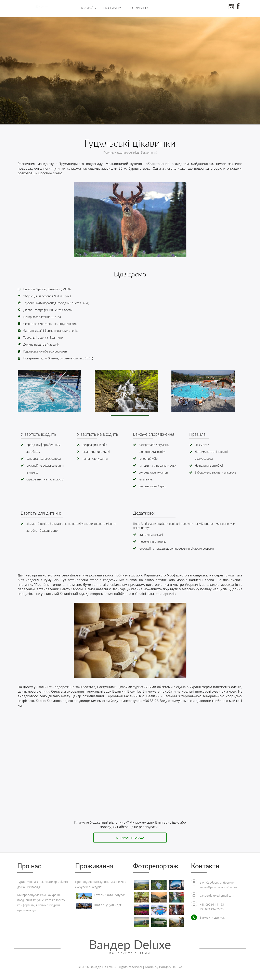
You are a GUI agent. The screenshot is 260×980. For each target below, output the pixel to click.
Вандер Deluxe (130, 946)
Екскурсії (88, 8)
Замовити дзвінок (208, 918)
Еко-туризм (112, 8)
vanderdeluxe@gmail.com (217, 896)
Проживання (139, 8)
